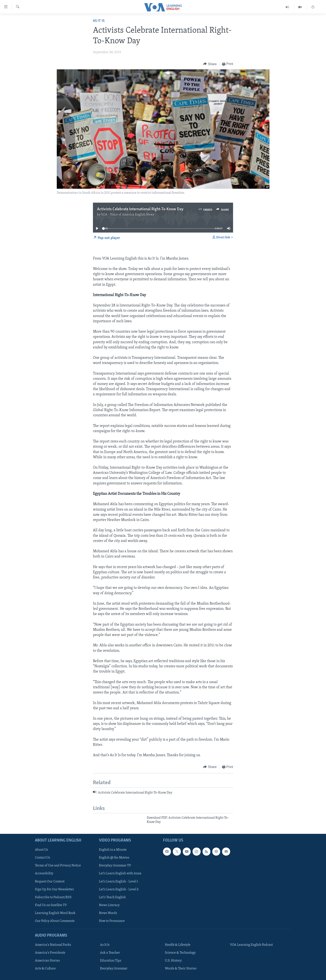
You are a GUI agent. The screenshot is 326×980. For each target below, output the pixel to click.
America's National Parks (53, 945)
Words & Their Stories (181, 969)
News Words (108, 913)
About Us (41, 850)
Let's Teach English (112, 897)
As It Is (99, 21)
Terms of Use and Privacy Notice (58, 866)
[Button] (210, 64)
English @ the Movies (114, 858)
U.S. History (173, 961)
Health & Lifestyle (178, 945)
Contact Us (43, 858)
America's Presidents (50, 953)
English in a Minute (113, 850)
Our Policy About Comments (55, 921)
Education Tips (111, 961)
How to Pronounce (112, 921)
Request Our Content (50, 881)
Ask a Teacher (110, 953)
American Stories (47, 961)
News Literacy (109, 905)
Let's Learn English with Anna (120, 873)
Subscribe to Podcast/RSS (53, 897)
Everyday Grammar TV (115, 866)
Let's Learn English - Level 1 (119, 881)
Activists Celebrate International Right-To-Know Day (140, 209)
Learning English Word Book (55, 913)
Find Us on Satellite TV (51, 905)
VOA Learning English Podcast (251, 945)
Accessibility (44, 873)
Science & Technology (180, 953)
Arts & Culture (45, 969)
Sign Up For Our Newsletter (54, 889)
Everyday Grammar (114, 969)
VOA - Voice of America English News (128, 215)
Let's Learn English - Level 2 (119, 889)
